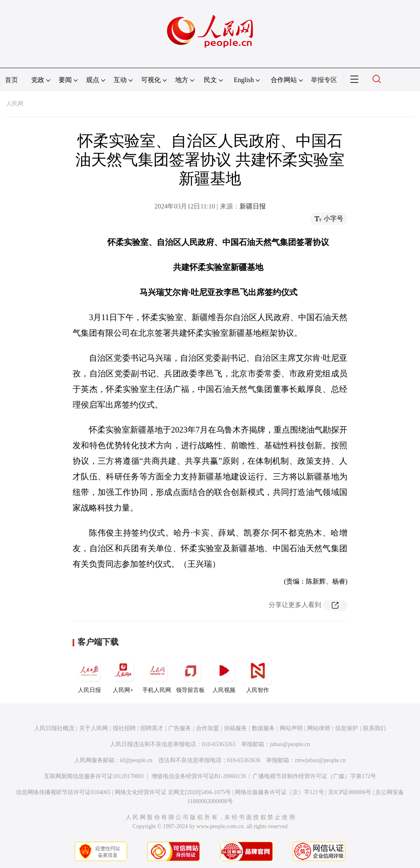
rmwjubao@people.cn (320, 760)
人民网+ (123, 675)
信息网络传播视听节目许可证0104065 (63, 792)
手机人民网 (157, 675)
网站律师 (319, 728)
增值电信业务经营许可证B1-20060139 (199, 776)
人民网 (15, 104)
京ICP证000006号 (350, 792)
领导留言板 (190, 675)
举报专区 (324, 80)
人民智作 (258, 675)
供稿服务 (235, 728)
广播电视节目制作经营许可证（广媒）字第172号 (314, 776)
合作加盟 (208, 728)
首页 (11, 80)
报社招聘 (124, 728)
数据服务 (263, 728)
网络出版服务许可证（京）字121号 (280, 792)
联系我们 (374, 728)
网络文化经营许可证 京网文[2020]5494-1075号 (173, 792)
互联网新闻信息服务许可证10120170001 (94, 776)
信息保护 (347, 728)
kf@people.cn (136, 760)
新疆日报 (253, 206)
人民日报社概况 (54, 728)
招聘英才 (152, 728)
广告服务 (180, 728)
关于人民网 (94, 728)
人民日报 (89, 675)
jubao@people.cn (290, 744)
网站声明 (291, 728)
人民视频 (224, 675)
